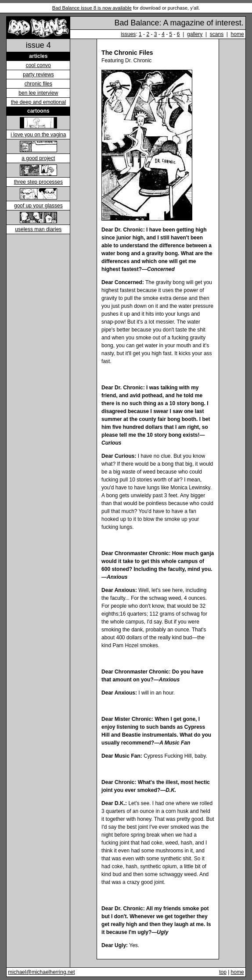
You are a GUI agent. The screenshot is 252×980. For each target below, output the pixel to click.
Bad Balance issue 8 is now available (92, 8)
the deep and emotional (38, 102)
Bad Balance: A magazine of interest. (179, 23)
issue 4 (38, 45)
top (223, 972)
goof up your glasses (38, 206)
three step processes (38, 182)
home (238, 34)
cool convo (38, 65)
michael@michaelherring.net (41, 972)
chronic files (38, 84)
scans (217, 34)
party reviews (38, 75)
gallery (195, 34)
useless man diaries (38, 229)
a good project (38, 158)
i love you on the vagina (38, 135)
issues (128, 34)
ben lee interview (38, 93)
